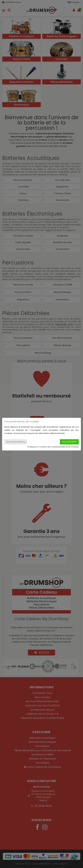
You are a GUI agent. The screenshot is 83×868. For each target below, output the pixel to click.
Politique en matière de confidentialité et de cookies (53, 447)
